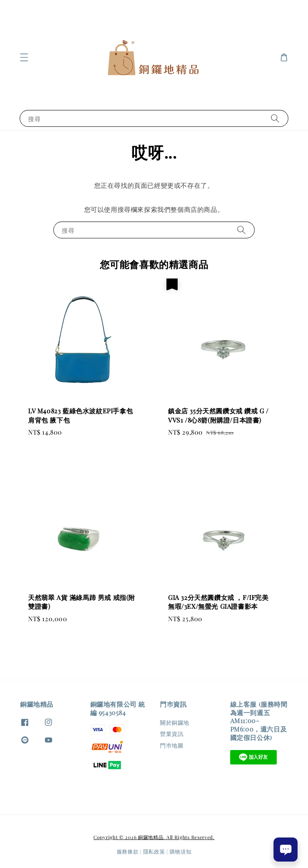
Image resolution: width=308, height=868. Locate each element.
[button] (24, 57)
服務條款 (128, 851)
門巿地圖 (172, 745)
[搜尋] (275, 118)
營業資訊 (172, 734)
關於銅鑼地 (175, 723)
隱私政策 (154, 851)
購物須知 (181, 851)
